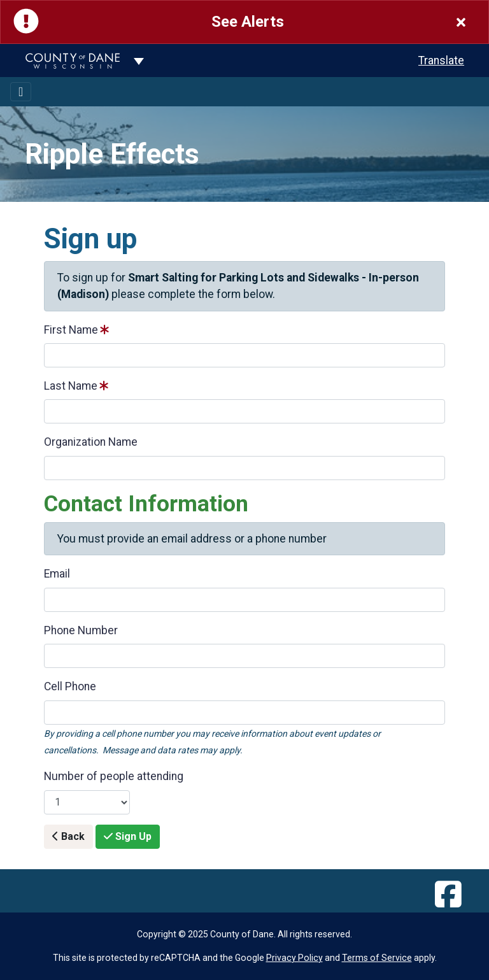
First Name (71, 330)
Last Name (71, 386)
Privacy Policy (294, 958)
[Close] (461, 22)
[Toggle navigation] (21, 92)
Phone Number (81, 630)
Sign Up (128, 836)
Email (57, 574)
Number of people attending (114, 776)
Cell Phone (70, 686)
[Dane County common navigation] (139, 60)
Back (68, 836)
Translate (441, 60)
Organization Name (91, 442)
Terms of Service (377, 958)
